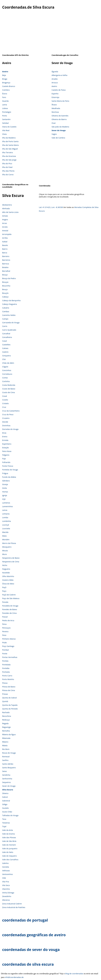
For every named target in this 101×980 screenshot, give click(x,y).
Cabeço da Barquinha (11, 300)
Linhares (6, 514)
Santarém (6, 119)
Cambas (6, 311)
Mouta (5, 551)
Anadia (55, 79)
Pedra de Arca (8, 620)
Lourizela (6, 528)
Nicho (5, 565)
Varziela (6, 867)
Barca (5, 253)
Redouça (6, 720)
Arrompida (7, 234)
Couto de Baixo (9, 389)
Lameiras (6, 503)
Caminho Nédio (9, 315)
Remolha (6, 731)
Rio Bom (6, 749)
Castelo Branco (9, 86)
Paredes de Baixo (10, 609)
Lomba (5, 517)
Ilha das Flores (8, 171)
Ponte (5, 653)
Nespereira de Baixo (11, 558)
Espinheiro (7, 444)
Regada (5, 723)
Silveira (5, 793)
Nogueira (6, 569)
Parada (5, 602)
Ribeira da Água (9, 734)
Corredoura (7, 374)
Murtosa (55, 112)
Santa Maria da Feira (60, 101)
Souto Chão (7, 812)
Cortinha (6, 381)
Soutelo (5, 808)
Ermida (5, 440)
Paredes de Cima (9, 613)
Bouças (5, 282)
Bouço (5, 289)
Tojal (4, 826)
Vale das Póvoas (9, 837)
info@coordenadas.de (14, 977)
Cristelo (5, 403)
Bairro (5, 249)
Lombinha (6, 521)
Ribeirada (6, 738)
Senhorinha (7, 779)
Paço (4, 591)
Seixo (4, 771)
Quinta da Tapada (10, 705)
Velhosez (6, 871)
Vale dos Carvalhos (10, 859)
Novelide (6, 573)
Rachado (6, 712)
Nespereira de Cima (11, 562)
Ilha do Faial (7, 167)
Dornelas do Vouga (10, 429)
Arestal (5, 231)
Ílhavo (54, 105)
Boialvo (5, 267)
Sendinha (6, 775)
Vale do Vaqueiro (9, 856)
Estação (6, 448)
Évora (5, 94)
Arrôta (5, 238)
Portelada (6, 665)
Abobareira (7, 205)
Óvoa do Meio (8, 584)
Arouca (55, 83)
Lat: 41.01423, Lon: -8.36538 (51, 207)
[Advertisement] (50, 33)
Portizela (6, 672)
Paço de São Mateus (11, 598)
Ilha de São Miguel (10, 149)
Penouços (6, 628)
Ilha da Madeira (9, 138)
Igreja (5, 495)
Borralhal (6, 271)
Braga (5, 79)
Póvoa (5, 683)
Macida (5, 532)
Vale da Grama (8, 834)
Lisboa (5, 108)
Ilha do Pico (7, 163)
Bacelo (5, 245)
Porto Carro (7, 676)
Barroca (6, 264)
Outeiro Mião (8, 580)
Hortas (5, 492)
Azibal (5, 242)
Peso (4, 635)
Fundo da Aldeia (9, 477)
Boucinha (6, 286)
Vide (4, 878)
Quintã (5, 701)
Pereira (5, 631)
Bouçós (5, 293)
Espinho (55, 94)
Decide (5, 422)
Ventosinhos (7, 874)
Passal (5, 617)
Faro (4, 97)
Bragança (6, 83)
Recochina (7, 716)
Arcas (5, 223)
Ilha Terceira (7, 152)
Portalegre (7, 112)
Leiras (5, 510)
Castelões (6, 345)
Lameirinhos (8, 506)
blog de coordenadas (74, 974)
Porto (5, 116)
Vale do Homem (9, 845)
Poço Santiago (8, 646)
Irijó (4, 499)
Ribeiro (5, 742)
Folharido (6, 462)
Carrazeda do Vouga (11, 322)
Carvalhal (6, 333)
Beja (4, 75)
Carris (5, 326)
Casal (4, 341)
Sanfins (5, 760)
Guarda (5, 101)
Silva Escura (8, 790)
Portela (5, 661)
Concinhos (7, 370)
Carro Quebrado (9, 330)
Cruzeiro (6, 418)
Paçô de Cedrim (9, 595)
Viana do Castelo (9, 127)
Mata (4, 536)
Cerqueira (6, 356)
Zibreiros (6, 900)
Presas (5, 694)
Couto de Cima (9, 392)
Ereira (5, 436)
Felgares (6, 455)
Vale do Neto (8, 852)
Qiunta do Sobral (9, 698)
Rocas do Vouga (9, 753)
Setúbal (5, 123)
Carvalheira (7, 337)
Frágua (5, 473)
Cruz (4, 407)
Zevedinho (7, 896)
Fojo (4, 459)
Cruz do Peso (8, 414)
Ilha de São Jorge (9, 160)
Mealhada (56, 108)
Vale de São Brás (9, 841)
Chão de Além (8, 363)
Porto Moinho (8, 679)
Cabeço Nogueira (10, 304)
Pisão (4, 642)
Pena (4, 624)
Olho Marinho (8, 576)
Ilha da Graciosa (9, 156)
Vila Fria (6, 882)
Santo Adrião (8, 764)
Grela (5, 488)
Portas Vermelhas (10, 657)
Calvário (6, 308)
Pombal (5, 650)
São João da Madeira (60, 127)
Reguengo (6, 727)
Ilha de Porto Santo (10, 141)
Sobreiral (6, 801)
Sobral (5, 797)
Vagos (54, 134)
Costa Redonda (9, 385)
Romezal (6, 756)
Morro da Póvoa (9, 543)
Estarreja (55, 97)
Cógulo (5, 367)
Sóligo (5, 804)
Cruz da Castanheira (11, 411)
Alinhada (6, 208)
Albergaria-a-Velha (59, 75)
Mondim (6, 539)
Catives (5, 348)
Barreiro (6, 256)
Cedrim (5, 352)
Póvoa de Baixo (9, 687)
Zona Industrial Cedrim (12, 904)
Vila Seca (6, 885)
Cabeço (5, 297)
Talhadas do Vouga (10, 815)
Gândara (6, 481)
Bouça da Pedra (9, 278)
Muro (5, 554)
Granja (5, 484)
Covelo (5, 400)
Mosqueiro (7, 547)
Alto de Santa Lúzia (10, 212)
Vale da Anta (8, 830)
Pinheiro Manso (9, 639)
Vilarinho (6, 889)
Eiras (4, 433)
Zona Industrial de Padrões (14, 907)
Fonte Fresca (8, 466)
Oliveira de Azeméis (60, 116)
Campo (5, 319)
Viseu (5, 134)
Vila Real (6, 130)
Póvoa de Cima (9, 690)
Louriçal (6, 525)
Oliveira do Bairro (59, 119)
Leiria (5, 105)
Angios (5, 219)
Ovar (54, 123)
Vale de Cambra (58, 138)
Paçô (4, 587)
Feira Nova (7, 451)
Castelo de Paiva (59, 90)
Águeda (55, 71)
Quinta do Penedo (10, 709)
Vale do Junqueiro (10, 848)
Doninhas (6, 425)
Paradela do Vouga (10, 606)
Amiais (5, 216)
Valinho (5, 863)
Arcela (5, 227)
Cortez (5, 378)
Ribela (5, 745)
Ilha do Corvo (8, 174)
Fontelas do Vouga (10, 470)
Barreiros (6, 260)
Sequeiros (6, 782)
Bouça (5, 275)
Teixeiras (6, 823)
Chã (4, 359)
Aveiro (5, 71)
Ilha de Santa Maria (10, 145)
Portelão (6, 668)
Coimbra (6, 90)
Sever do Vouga (59, 130)
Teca (4, 819)
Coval (5, 396)
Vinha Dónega (8, 893)
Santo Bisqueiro (9, 768)
